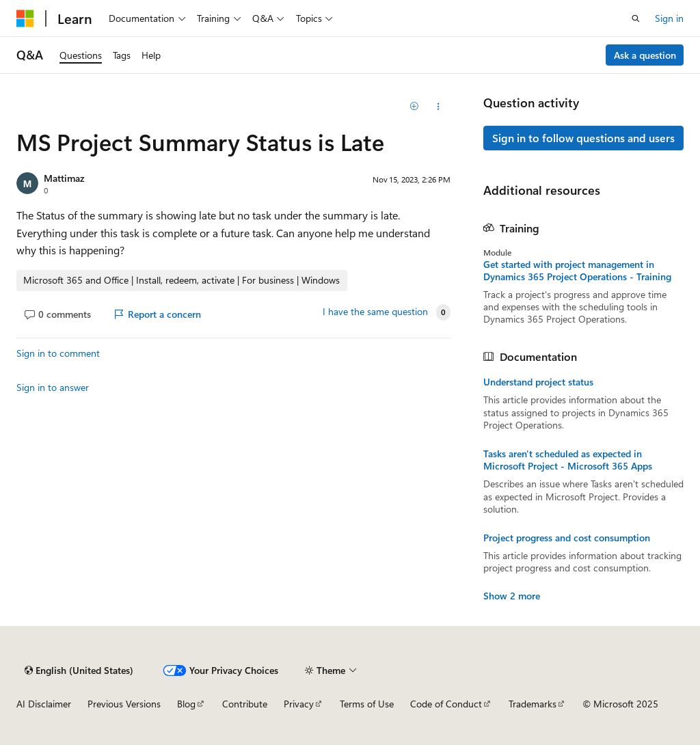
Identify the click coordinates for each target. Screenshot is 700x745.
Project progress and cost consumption (567, 538)
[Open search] (636, 18)
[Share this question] (438, 107)
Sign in (669, 18)
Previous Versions (124, 704)
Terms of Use (367, 704)
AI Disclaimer (44, 704)
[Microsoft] (25, 18)
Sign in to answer (53, 387)
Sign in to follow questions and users (583, 138)
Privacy (299, 704)
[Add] (414, 107)
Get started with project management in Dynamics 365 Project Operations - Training (577, 271)
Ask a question (645, 55)
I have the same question (375, 312)
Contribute (245, 704)
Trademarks (533, 704)
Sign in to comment (58, 353)
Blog (186, 704)
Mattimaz (64, 178)
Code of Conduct (446, 704)
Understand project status (538, 382)
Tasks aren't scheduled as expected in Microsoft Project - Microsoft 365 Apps (568, 460)
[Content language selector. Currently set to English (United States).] (79, 670)
